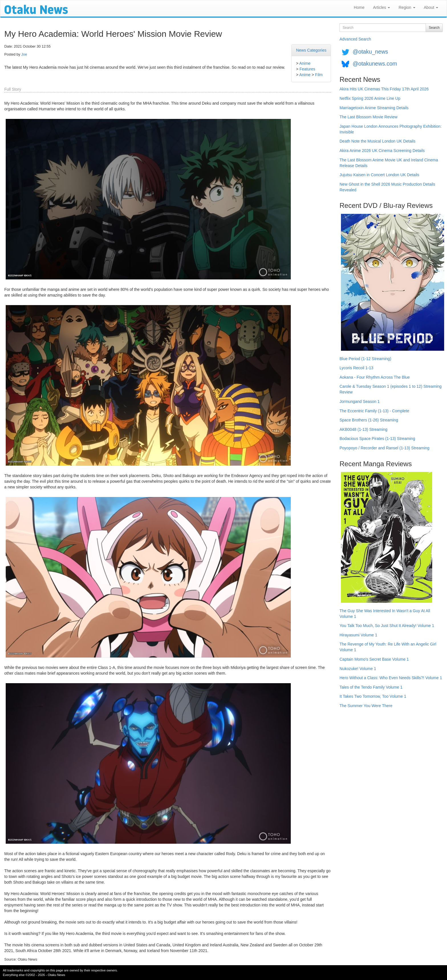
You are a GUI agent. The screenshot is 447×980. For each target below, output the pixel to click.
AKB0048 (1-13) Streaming (363, 429)
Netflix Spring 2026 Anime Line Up (370, 98)
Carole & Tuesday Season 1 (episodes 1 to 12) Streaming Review (391, 389)
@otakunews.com (375, 64)
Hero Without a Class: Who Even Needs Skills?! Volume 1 (391, 678)
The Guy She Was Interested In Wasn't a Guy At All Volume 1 (385, 614)
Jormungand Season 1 (360, 401)
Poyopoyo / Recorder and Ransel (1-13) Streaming (384, 448)
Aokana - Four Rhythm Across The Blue (375, 377)
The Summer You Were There (366, 706)
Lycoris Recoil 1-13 (356, 368)
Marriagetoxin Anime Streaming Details (374, 108)
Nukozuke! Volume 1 (358, 669)
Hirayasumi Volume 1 (358, 635)
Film (319, 75)
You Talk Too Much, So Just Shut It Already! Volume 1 (387, 626)
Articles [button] (381, 7)
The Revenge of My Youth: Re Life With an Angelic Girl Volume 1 (388, 647)
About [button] (431, 7)
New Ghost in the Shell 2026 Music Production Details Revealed (387, 187)
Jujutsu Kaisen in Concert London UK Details (379, 175)
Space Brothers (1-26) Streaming (369, 420)
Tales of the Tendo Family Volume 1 (371, 687)
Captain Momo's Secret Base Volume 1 (374, 659)
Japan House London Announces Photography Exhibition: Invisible (391, 129)
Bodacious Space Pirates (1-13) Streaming (377, 439)
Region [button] (407, 7)
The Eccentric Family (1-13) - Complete (374, 411)
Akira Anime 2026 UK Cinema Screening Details (382, 151)
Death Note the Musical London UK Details (377, 141)
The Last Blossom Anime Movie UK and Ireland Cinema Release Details (389, 163)
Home (359, 7)
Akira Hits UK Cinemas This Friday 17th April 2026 (384, 89)
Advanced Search (355, 39)
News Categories (311, 50)
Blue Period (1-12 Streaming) (365, 359)
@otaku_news (370, 52)
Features (307, 69)
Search (434, 28)
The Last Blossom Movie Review (368, 117)
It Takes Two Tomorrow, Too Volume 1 (373, 696)
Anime (305, 63)
